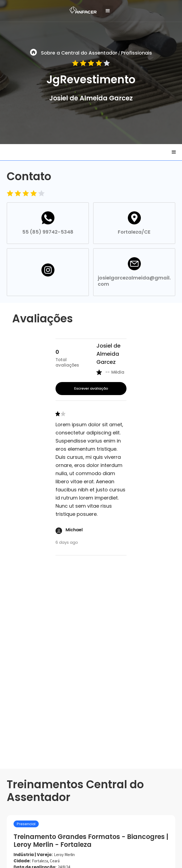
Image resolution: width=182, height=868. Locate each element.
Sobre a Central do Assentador (79, 53)
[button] (108, 11)
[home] (81, 9)
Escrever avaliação (91, 388)
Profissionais (136, 53)
